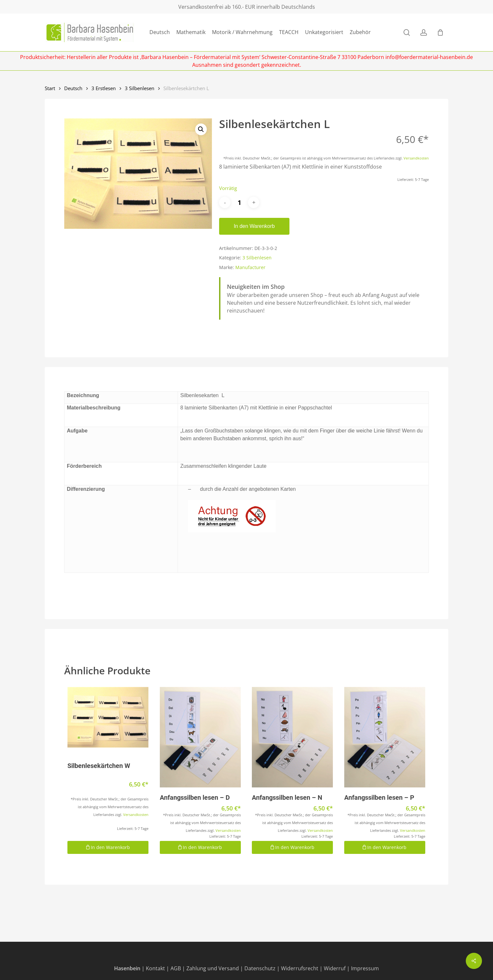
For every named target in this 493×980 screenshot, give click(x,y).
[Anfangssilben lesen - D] (200, 737)
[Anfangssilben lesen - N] (292, 737)
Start (50, 88)
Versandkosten (416, 158)
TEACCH (289, 32)
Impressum (365, 968)
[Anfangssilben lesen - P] (385, 737)
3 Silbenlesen (140, 88)
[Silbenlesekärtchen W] (108, 717)
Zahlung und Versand (213, 968)
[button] (201, 129)
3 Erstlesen (104, 88)
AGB (176, 968)
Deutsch (160, 32)
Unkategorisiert (324, 32)
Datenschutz (260, 968)
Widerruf (335, 968)
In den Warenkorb (254, 226)
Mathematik (191, 32)
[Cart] (440, 32)
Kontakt (155, 968)
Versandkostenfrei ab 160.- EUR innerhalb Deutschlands (247, 7)
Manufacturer (250, 267)
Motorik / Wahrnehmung (242, 32)
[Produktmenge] (239, 202)
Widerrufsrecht (300, 968)
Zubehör (360, 32)
